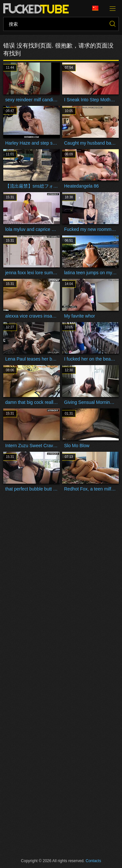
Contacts (93, 861)
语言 (95, 8)
